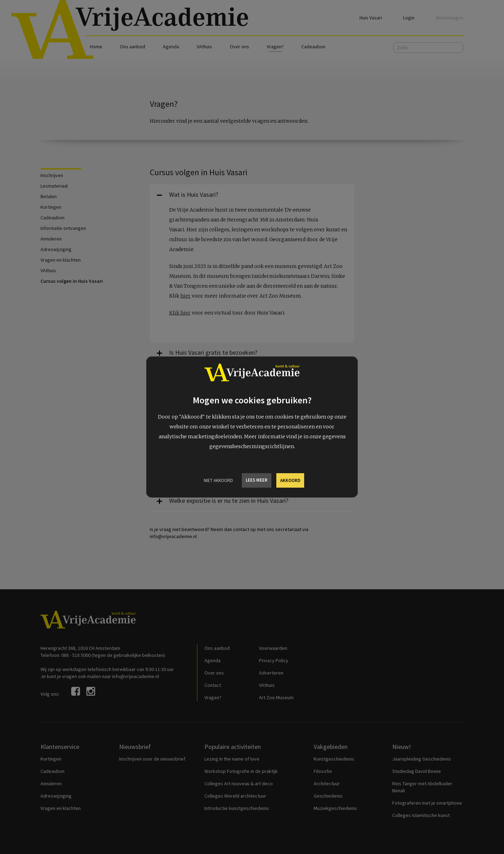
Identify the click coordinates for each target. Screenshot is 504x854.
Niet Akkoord (218, 480)
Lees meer (257, 480)
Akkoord (290, 480)
